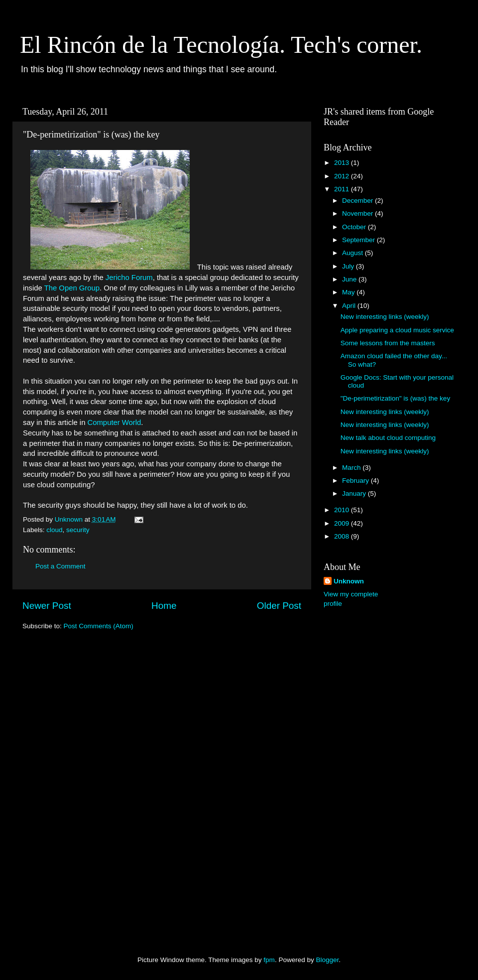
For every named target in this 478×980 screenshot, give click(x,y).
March (352, 468)
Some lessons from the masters (388, 343)
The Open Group (72, 288)
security (78, 530)
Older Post (279, 606)
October (355, 227)
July (349, 266)
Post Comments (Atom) (99, 626)
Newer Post (47, 606)
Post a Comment (60, 566)
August (354, 253)
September (359, 240)
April (350, 306)
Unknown (349, 581)
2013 (343, 163)
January (355, 493)
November (358, 213)
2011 (343, 189)
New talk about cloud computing (388, 438)
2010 (343, 510)
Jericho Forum (129, 278)
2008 (343, 536)
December (358, 201)
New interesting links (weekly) (385, 317)
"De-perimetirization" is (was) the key (395, 398)
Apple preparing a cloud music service (397, 330)
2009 (343, 523)
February (357, 481)
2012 (343, 176)
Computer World (115, 422)
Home (164, 606)
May (349, 292)
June (350, 279)
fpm (269, 960)
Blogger (327, 960)
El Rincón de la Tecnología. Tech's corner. (221, 45)
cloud (54, 530)
